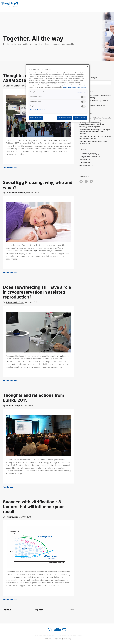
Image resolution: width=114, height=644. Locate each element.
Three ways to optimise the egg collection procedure (94, 102)
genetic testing (86, 166)
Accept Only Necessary (64, 118)
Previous (7, 610)
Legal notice (58, 639)
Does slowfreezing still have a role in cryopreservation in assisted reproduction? (37, 292)
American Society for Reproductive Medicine (36, 141)
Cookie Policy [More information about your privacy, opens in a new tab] (67, 88)
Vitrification (85, 163)
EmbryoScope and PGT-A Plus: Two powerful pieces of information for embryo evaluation (95, 119)
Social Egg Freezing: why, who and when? (38, 185)
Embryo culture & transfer (90, 157)
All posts (39, 610)
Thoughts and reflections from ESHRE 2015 (33, 398)
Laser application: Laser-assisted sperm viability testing (93, 142)
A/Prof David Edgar (15, 302)
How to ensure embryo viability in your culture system (93, 107)
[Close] (87, 67)
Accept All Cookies (80, 118)
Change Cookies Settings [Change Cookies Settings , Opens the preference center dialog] (38, 110)
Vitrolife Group (13, 86)
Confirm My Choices (36, 118)
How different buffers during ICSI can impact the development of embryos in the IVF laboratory (95, 132)
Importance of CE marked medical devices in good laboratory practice (95, 138)
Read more (8, 168)
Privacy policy (48, 639)
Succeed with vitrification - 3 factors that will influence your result (33, 507)
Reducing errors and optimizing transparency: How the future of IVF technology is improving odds (92, 125)
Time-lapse (85, 160)
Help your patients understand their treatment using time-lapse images (95, 97)
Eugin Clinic (38, 251)
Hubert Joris (12, 517)
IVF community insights (89, 154)
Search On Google (88, 77)
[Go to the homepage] (10, 4)
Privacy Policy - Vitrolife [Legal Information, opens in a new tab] (79, 88)
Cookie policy (67, 639)
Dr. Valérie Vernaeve (16, 193)
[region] (58, 93)
